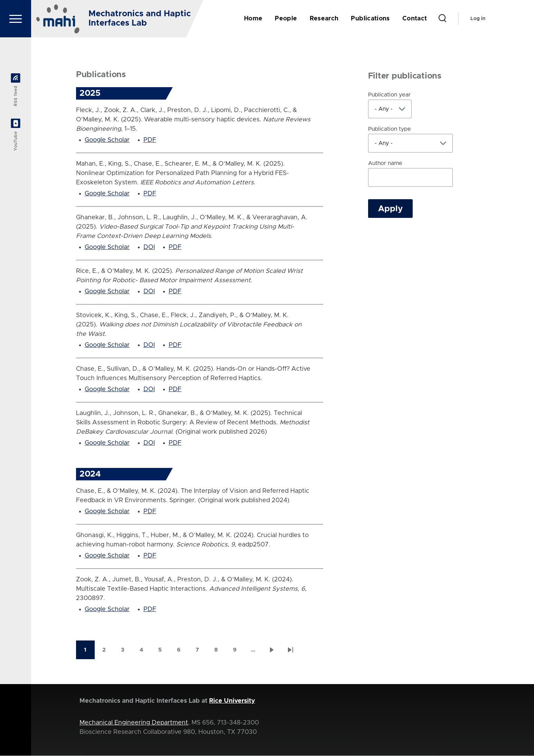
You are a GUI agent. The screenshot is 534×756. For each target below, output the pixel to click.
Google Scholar (107, 140)
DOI (149, 248)
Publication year (389, 95)
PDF (150, 140)
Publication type (390, 129)
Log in (478, 19)
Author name (385, 164)
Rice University (232, 701)
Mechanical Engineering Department (134, 723)
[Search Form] (442, 19)
